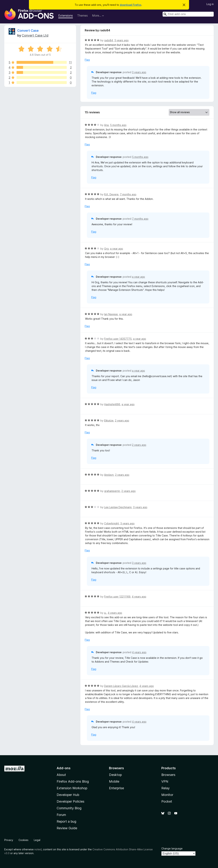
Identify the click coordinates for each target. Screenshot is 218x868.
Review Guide (67, 828)
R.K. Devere (111, 194)
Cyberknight (112, 523)
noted (38, 849)
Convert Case (28, 31)
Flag (87, 60)
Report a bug (66, 821)
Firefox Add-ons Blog (73, 781)
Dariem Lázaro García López (121, 686)
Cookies (23, 840)
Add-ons (64, 768)
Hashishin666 (112, 404)
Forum (61, 815)
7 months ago (128, 194)
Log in (210, 4)
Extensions (66, 15)
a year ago (117, 249)
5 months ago (118, 125)
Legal (37, 840)
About (61, 775)
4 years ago (139, 597)
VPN (165, 781)
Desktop (115, 775)
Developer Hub (68, 795)
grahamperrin (112, 491)
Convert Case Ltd (35, 35)
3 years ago (122, 40)
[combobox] (188, 14)
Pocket (167, 801)
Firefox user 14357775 (118, 339)
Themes (82, 15)
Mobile (114, 781)
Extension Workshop (72, 788)
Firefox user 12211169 (117, 597)
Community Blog (69, 808)
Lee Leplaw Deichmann (118, 507)
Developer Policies (71, 801)
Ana (106, 125)
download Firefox (131, 5)
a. (105, 613)
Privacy (9, 840)
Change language (172, 848)
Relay (165, 788)
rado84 (109, 40)
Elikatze (109, 420)
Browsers (168, 775)
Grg (106, 249)
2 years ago (122, 420)
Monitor (167, 795)
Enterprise (116, 788)
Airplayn (109, 475)
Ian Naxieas (111, 314)
